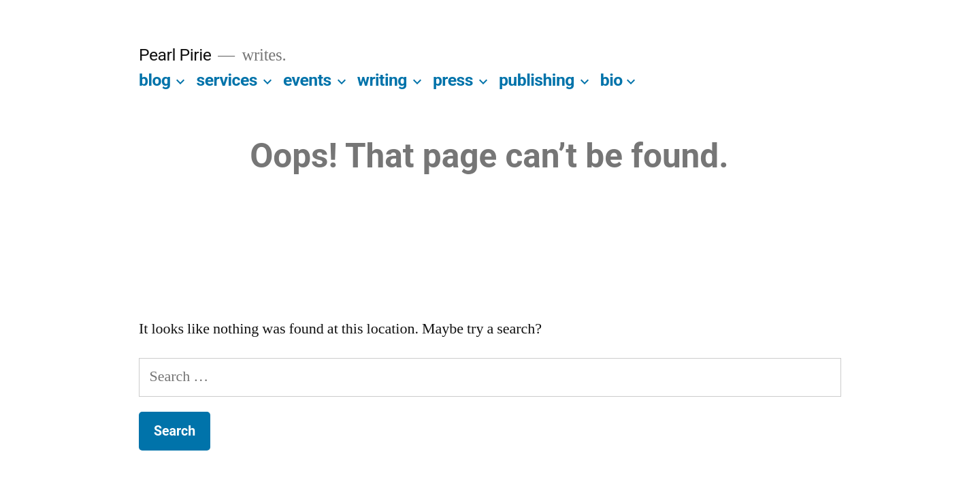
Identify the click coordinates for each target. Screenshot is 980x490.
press (453, 80)
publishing (537, 80)
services (227, 80)
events (307, 80)
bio (611, 80)
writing (382, 80)
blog (155, 80)
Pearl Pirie (175, 55)
